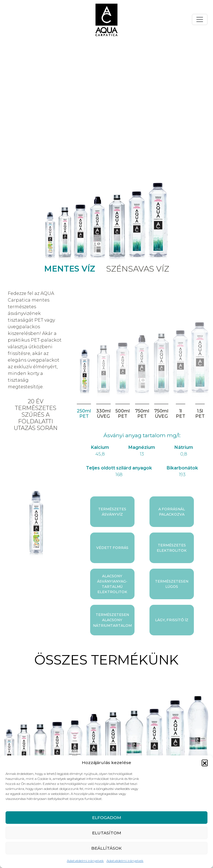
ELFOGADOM (107, 818)
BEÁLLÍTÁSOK (106, 848)
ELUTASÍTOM (107, 833)
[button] (205, 763)
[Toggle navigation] (200, 19)
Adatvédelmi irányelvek (85, 861)
